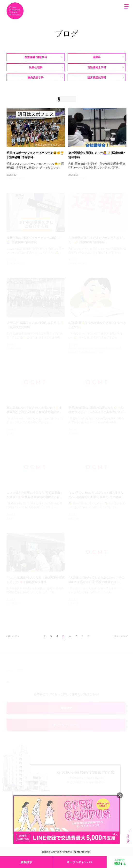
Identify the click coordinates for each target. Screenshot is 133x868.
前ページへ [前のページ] (13, 636)
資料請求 (26, 862)
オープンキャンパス (80, 862)
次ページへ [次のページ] (120, 636)
